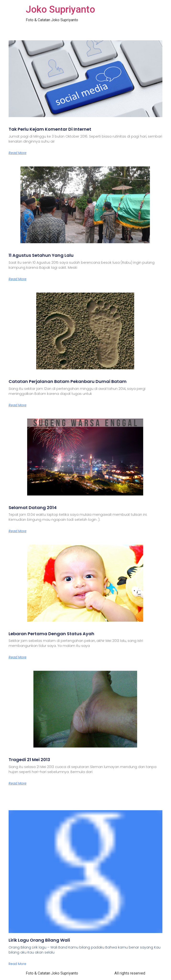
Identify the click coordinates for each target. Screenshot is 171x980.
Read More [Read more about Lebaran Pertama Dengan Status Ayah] (18, 657)
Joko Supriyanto (60, 9)
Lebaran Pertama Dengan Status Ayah (51, 634)
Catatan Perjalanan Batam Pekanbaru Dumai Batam (68, 381)
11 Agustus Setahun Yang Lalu (41, 255)
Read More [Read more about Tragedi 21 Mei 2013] (18, 783)
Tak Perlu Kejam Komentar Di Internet (50, 129)
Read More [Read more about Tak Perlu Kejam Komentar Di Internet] (18, 153)
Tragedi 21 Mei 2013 (29, 760)
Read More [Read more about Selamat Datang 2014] (18, 531)
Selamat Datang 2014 (33, 508)
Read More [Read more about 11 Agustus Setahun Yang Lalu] (18, 279)
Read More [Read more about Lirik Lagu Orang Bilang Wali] (17, 964)
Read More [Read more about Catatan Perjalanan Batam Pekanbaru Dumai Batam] (18, 405)
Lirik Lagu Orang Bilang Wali (39, 940)
